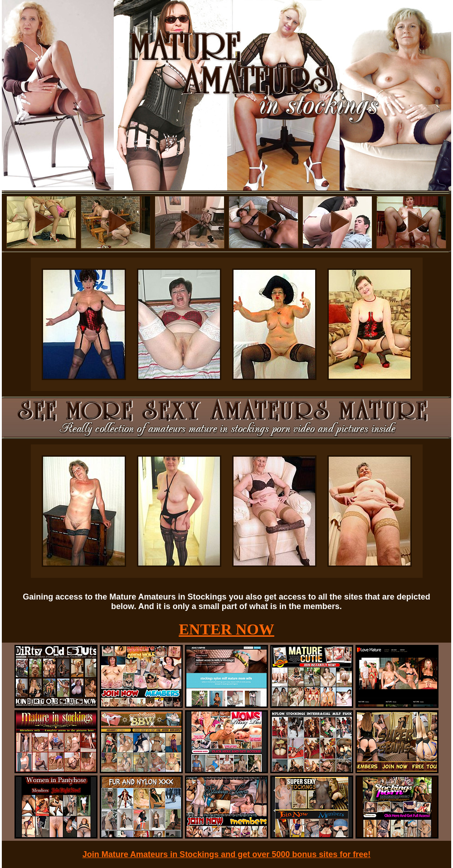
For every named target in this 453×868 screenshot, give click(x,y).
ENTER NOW (226, 629)
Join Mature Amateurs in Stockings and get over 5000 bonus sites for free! (227, 854)
